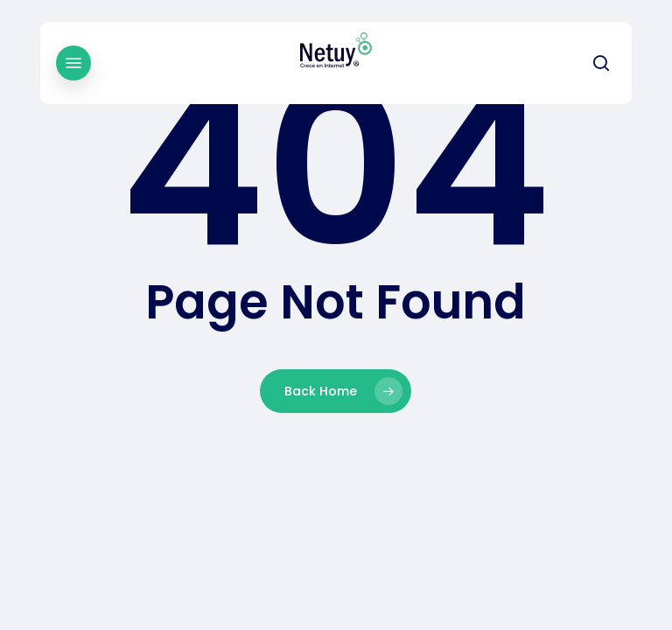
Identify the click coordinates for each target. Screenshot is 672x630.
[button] (73, 63)
